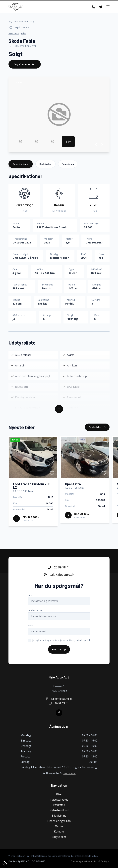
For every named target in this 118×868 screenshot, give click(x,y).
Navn (30, 595)
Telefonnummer (35, 610)
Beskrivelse (45, 164)
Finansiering (68, 164)
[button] (96, 145)
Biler (24, 33)
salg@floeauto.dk (59, 575)
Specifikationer (21, 164)
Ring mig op (59, 649)
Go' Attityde (104, 861)
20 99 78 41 (59, 567)
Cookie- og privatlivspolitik (83, 861)
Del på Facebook (20, 28)
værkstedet (70, 773)
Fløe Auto (14, 33)
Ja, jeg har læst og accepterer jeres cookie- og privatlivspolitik (61, 640)
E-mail (31, 626)
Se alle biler (97, 427)
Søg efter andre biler (25, 64)
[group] (59, 114)
